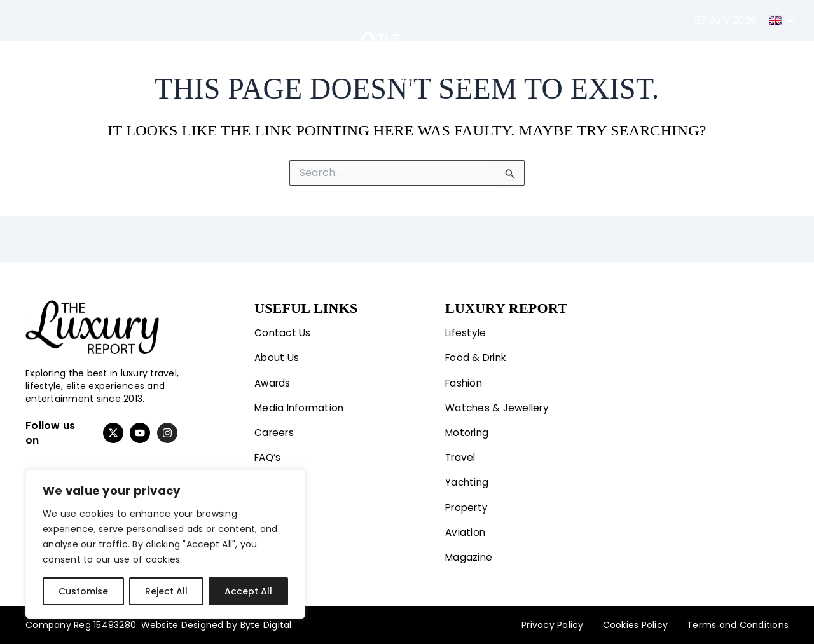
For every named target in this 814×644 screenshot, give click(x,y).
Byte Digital (266, 625)
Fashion (152, 57)
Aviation (648, 57)
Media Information (301, 405)
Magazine (713, 57)
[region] (165, 544)
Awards (274, 379)
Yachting (517, 57)
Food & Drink (478, 354)
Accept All (248, 591)
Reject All (166, 591)
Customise (83, 591)
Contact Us (284, 328)
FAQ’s (269, 456)
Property (583, 57)
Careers (275, 430)
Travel (286, 57)
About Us (278, 354)
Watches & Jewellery (500, 405)
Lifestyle (77, 57)
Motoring (224, 57)
